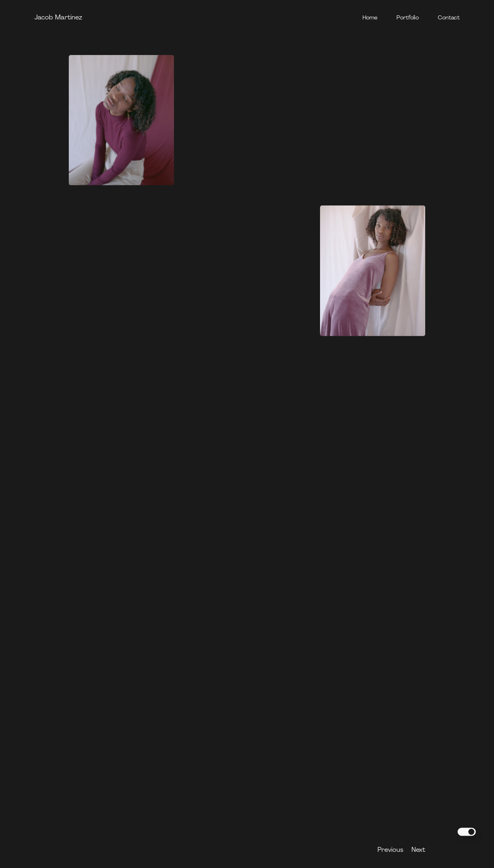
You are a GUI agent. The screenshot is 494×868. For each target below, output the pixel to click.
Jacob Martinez (58, 18)
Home (370, 18)
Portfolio (408, 18)
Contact (449, 18)
